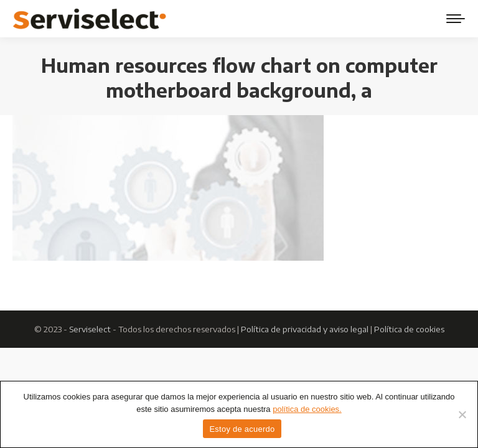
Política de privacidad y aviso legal (305, 329)
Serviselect (90, 329)
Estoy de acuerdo (242, 429)
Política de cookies (409, 329)
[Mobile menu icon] (456, 19)
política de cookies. (307, 409)
